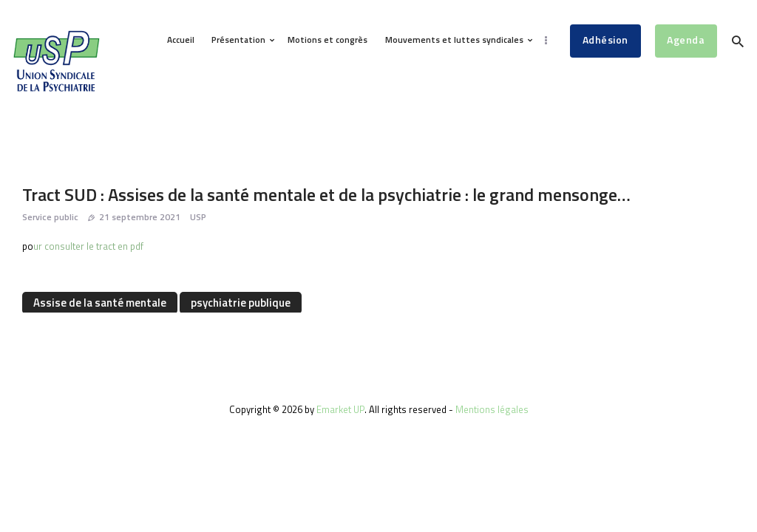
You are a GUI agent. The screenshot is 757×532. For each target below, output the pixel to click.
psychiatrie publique (241, 303)
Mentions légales (492, 409)
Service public (50, 217)
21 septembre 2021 (140, 217)
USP (198, 217)
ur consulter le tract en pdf (88, 246)
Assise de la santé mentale (100, 303)
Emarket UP (340, 409)
